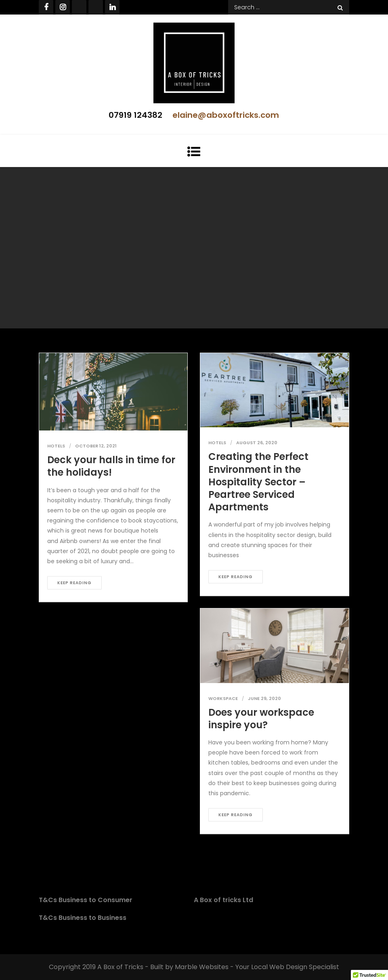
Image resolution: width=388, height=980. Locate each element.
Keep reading (74, 583)
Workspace (223, 698)
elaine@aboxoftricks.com (226, 115)
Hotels (56, 446)
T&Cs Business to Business (83, 918)
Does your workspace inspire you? (261, 719)
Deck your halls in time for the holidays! (111, 466)
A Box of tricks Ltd (223, 900)
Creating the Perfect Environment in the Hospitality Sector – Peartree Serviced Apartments (258, 482)
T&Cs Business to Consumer (86, 900)
